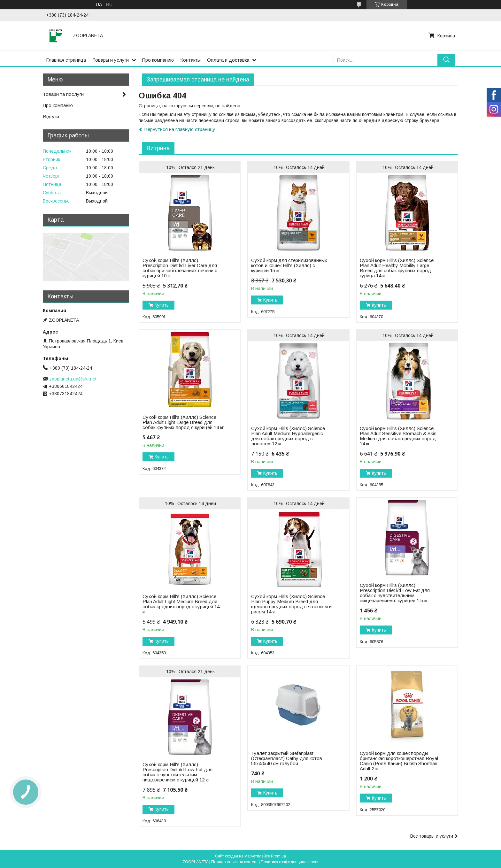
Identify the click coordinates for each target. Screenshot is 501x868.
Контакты (190, 60)
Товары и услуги (111, 60)
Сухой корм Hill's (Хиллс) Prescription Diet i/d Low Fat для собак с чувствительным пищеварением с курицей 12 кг (177, 772)
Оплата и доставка (228, 60)
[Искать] (446, 60)
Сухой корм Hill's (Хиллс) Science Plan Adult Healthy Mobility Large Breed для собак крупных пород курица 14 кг (397, 268)
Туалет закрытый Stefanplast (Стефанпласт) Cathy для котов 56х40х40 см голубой (287, 758)
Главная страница (66, 60)
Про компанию (158, 60)
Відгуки (51, 116)
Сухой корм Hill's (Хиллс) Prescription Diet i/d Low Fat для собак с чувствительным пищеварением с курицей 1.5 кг (395, 593)
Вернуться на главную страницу (180, 129)
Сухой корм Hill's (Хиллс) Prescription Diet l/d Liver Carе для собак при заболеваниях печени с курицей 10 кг (180, 268)
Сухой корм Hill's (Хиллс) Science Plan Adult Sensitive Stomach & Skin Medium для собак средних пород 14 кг (398, 436)
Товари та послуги (63, 94)
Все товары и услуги (432, 836)
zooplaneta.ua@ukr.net (73, 379)
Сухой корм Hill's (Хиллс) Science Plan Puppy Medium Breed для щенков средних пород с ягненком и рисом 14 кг (291, 604)
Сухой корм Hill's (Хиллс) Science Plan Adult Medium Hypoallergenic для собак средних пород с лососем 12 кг (288, 436)
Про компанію (58, 105)
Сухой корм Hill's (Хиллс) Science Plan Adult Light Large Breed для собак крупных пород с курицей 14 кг (183, 422)
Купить (162, 305)
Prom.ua (278, 856)
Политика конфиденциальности (290, 862)
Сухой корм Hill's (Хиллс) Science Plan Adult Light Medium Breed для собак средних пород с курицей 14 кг (181, 604)
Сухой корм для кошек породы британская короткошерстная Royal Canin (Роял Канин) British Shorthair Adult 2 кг (399, 761)
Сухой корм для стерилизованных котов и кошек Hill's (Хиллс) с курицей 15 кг (289, 265)
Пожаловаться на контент (235, 862)
